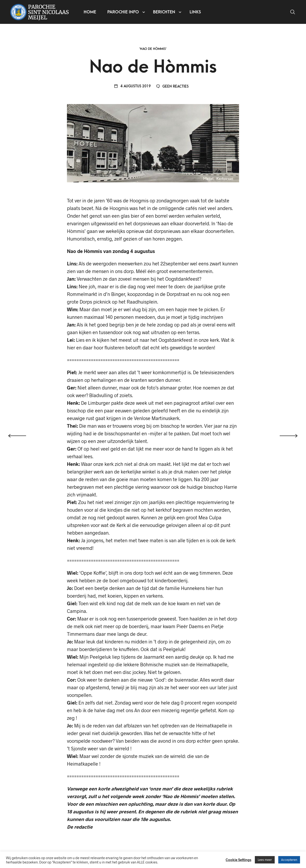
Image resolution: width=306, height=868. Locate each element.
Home (90, 12)
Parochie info (123, 12)
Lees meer (265, 860)
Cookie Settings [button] (238, 860)
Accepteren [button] (289, 860)
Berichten (164, 12)
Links (195, 12)
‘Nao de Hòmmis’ (153, 49)
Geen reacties (172, 87)
